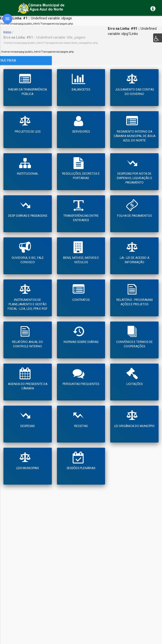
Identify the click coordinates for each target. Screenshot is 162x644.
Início (7, 32)
